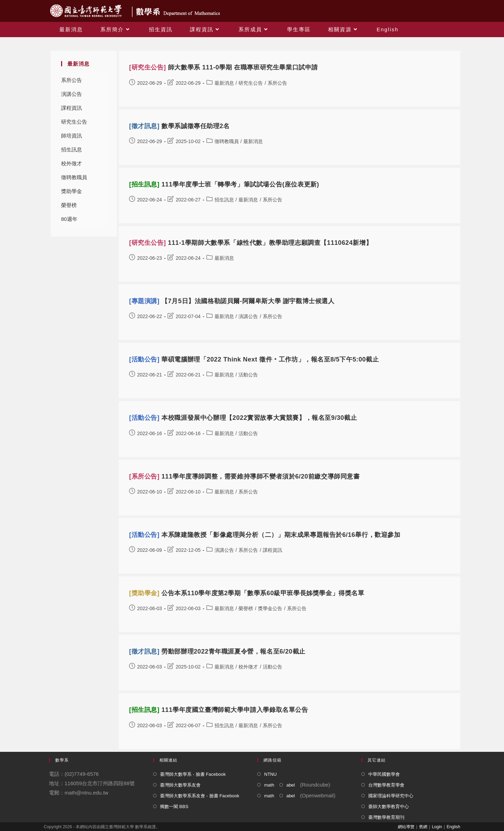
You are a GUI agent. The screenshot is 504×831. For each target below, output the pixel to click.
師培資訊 (72, 136)
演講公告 (72, 94)
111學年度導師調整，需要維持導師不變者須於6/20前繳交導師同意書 (245, 476)
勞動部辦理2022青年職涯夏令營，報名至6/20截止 (217, 651)
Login (437, 827)
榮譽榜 (69, 205)
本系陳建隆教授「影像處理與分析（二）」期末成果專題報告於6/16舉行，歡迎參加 (265, 535)
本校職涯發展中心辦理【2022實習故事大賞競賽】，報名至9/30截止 (243, 418)
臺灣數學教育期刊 (386, 817)
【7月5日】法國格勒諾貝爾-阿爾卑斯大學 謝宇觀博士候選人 (232, 301)
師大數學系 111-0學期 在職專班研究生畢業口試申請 (224, 67)
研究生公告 (74, 122)
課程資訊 (72, 108)
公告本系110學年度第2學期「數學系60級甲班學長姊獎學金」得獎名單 (247, 593)
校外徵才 (72, 163)
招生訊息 (72, 149)
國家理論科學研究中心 (391, 796)
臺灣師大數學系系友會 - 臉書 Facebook (200, 796)
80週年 (69, 219)
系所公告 (72, 80)
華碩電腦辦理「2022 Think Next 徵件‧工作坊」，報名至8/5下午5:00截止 (254, 359)
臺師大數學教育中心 (389, 807)
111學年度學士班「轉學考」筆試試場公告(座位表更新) (224, 184)
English (453, 827)
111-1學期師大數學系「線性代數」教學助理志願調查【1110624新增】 (251, 243)
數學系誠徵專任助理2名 (179, 126)
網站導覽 (406, 827)
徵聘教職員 (74, 177)
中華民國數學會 (384, 774)
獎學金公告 (270, 608)
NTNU (270, 774)
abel (291, 785)
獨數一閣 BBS (174, 807)
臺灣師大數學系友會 (180, 785)
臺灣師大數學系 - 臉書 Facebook (193, 774)
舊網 (423, 827)
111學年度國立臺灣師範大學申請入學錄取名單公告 (219, 710)
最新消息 (224, 83)
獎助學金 (72, 191)
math (269, 785)
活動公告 (248, 375)
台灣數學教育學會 (386, 785)
